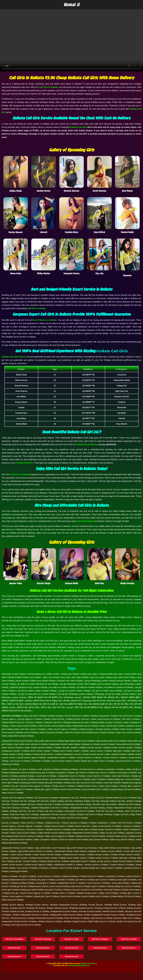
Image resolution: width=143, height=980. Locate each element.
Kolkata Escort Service (87, 444)
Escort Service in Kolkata (44, 320)
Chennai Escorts (43, 948)
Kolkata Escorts (14, 948)
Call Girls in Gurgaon (100, 939)
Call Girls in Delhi (71, 939)
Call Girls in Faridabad (14, 939)
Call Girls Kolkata (85, 521)
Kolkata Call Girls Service (14, 357)
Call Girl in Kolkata (36, 308)
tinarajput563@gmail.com (79, 965)
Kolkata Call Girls (78, 127)
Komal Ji (72, 5)
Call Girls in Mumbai (43, 939)
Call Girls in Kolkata (48, 87)
